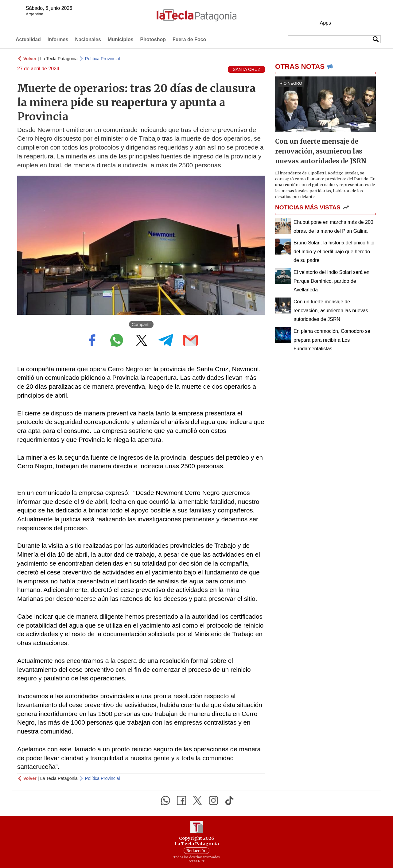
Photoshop (153, 39)
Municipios (121, 39)
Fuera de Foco (189, 39)
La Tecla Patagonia (59, 59)
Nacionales (88, 39)
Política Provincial (103, 59)
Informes (58, 39)
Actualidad (28, 39)
